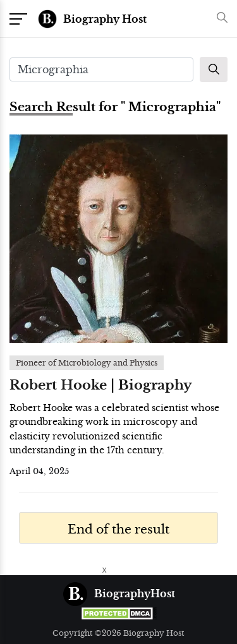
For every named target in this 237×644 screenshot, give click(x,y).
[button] (219, 19)
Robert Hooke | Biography (101, 385)
